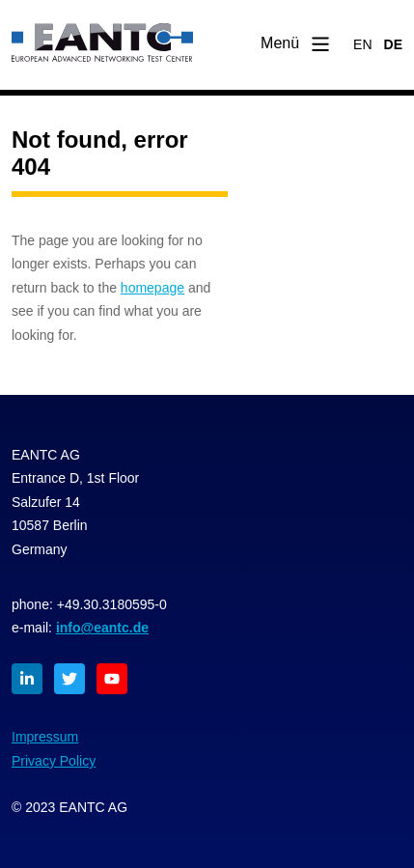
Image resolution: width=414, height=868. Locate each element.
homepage (152, 288)
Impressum (45, 737)
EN (362, 44)
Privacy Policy (54, 761)
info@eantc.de (102, 628)
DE (393, 44)
